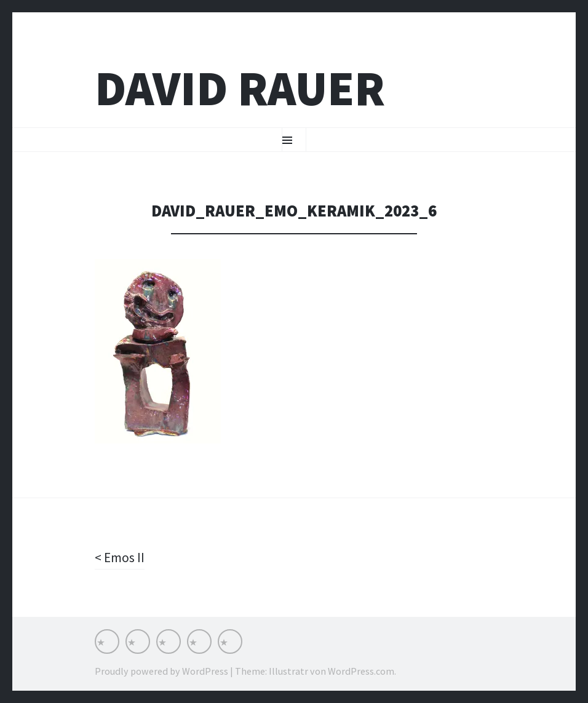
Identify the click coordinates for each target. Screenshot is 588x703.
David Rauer (240, 88)
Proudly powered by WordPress (161, 671)
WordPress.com (361, 671)
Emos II (123, 557)
